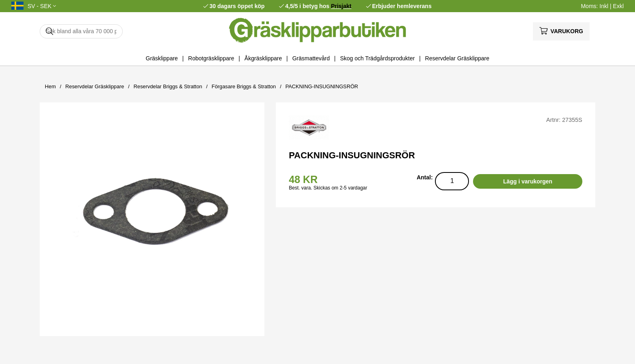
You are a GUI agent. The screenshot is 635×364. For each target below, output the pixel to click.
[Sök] (81, 31)
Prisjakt (341, 6)
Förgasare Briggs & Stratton (244, 86)
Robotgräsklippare (211, 58)
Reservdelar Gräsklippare (457, 58)
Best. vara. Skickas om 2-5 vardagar (328, 188)
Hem (50, 86)
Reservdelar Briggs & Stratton (168, 86)
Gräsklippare (162, 58)
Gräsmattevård (311, 58)
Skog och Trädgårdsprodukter (377, 58)
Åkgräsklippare (263, 58)
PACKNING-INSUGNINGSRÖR (322, 86)
